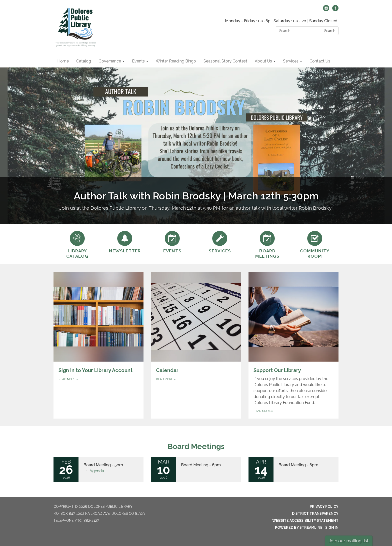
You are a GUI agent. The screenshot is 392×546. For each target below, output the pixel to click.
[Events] (172, 241)
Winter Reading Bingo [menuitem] (176, 61)
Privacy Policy (324, 507)
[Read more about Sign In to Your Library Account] (98, 345)
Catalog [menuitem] (84, 61)
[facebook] (335, 10)
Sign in (332, 528)
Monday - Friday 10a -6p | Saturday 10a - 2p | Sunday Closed (281, 21)
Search (330, 31)
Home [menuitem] (63, 61)
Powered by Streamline (299, 528)
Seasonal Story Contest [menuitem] (225, 61)
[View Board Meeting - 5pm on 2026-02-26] (111, 465)
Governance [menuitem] (110, 61)
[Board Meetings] (267, 244)
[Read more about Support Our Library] (293, 345)
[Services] (220, 241)
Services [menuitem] (291, 61)
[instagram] (326, 10)
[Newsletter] (125, 241)
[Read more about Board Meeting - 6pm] (196, 469)
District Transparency (315, 514)
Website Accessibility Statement (305, 521)
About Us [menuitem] (263, 61)
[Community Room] (315, 244)
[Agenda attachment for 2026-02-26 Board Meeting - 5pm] (97, 471)
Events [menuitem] (138, 61)
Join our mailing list (349, 541)
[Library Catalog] (77, 244)
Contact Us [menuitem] (320, 61)
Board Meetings (196, 446)
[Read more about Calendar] (196, 345)
